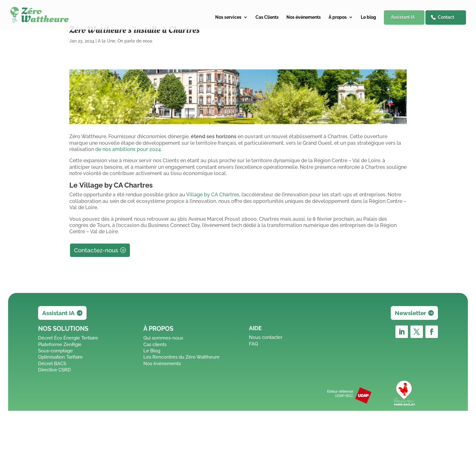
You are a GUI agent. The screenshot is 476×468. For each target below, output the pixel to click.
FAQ (253, 344)
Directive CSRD (55, 370)
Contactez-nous (96, 250)
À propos (338, 17)
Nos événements (304, 17)
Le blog (368, 17)
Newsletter (410, 313)
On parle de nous (135, 41)
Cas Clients (267, 17)
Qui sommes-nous (163, 338)
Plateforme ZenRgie (60, 345)
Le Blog (152, 351)
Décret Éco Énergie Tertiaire (68, 338)
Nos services (228, 17)
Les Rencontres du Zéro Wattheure (181, 357)
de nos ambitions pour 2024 (128, 149)
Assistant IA (403, 17)
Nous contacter (266, 337)
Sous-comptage (55, 351)
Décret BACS (52, 364)
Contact (446, 17)
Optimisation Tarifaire (60, 357)
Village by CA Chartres (213, 195)
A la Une (107, 41)
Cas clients (155, 345)
